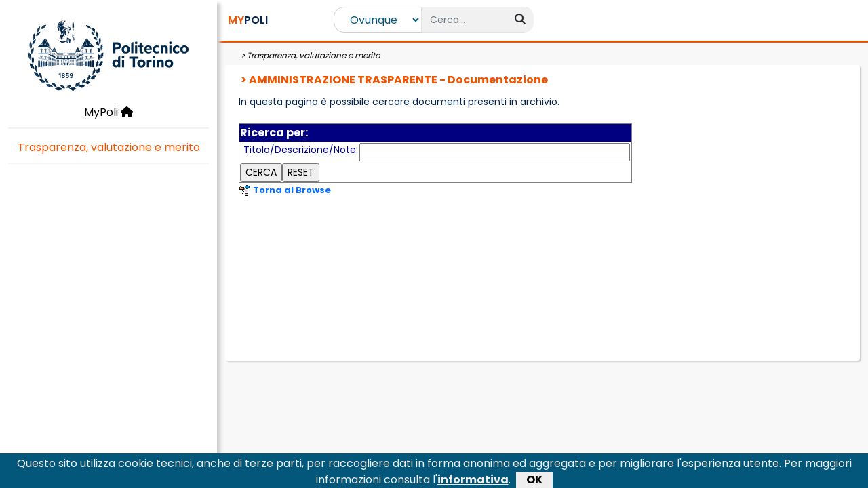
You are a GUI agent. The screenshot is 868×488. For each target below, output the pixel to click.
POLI (248, 20)
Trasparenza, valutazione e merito (109, 147)
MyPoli (108, 112)
